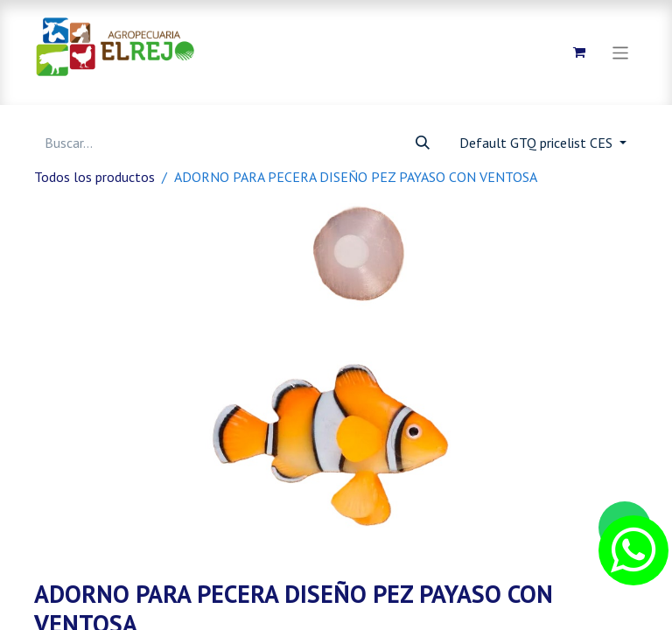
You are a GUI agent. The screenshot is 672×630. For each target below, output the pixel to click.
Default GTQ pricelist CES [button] (538, 143)
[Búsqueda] (423, 143)
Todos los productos (94, 177)
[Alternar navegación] (621, 52)
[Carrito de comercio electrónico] (579, 52)
